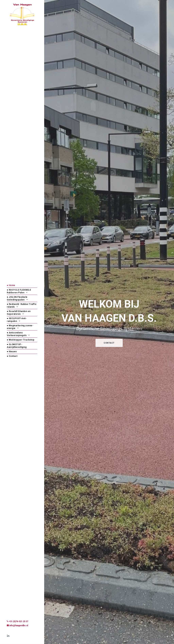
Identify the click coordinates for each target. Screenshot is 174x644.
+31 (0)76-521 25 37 (19, 621)
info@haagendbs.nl (19, 625)
